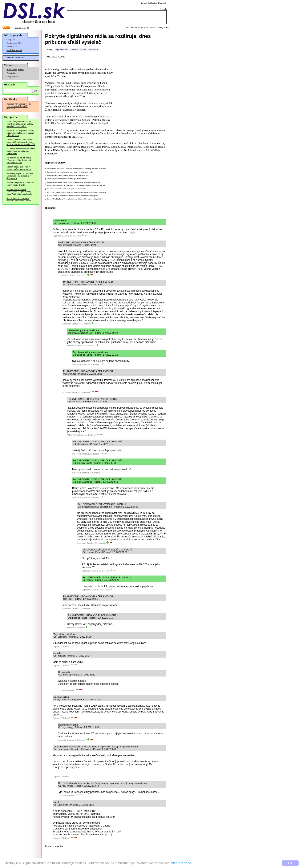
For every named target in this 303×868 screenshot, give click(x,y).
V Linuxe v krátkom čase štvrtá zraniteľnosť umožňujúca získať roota (21, 151)
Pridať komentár (54, 847)
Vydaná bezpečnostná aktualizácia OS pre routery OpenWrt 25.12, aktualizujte (19, 192)
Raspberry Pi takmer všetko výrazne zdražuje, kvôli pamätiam (19, 106)
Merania (21, 69)
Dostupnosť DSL (14, 43)
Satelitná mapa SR (15, 58)
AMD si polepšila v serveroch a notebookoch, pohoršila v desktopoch (20, 176)
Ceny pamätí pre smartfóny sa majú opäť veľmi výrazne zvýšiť (70, 172)
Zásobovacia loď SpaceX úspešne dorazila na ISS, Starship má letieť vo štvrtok (76, 169)
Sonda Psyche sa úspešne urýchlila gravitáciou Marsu (19, 199)
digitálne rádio (61, 50)
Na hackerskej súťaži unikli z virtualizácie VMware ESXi (67, 175)
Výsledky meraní (14, 50)
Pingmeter (11, 73)
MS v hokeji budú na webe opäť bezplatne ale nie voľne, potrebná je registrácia (20, 124)
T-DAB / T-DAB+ (78, 50)
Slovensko (93, 50)
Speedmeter (12, 69)
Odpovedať (57, 236)
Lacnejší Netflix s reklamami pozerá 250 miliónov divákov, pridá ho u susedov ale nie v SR (21, 142)
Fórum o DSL (13, 47)
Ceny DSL (11, 39)
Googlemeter (12, 76)
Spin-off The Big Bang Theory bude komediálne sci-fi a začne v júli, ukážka (20, 133)
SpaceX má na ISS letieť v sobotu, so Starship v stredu (19, 168)
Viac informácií (182, 863)
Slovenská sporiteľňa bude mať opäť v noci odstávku (21, 184)
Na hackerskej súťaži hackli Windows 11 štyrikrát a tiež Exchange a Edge (19, 160)
